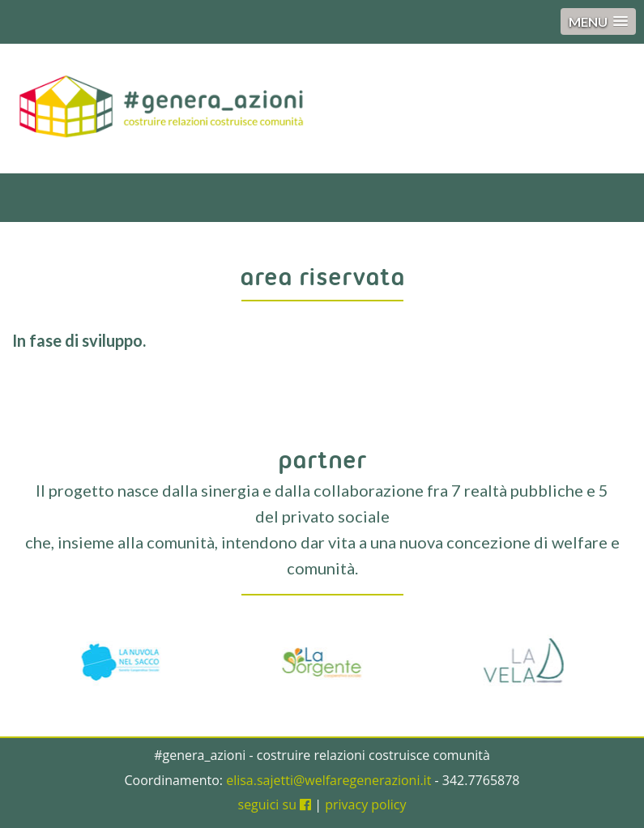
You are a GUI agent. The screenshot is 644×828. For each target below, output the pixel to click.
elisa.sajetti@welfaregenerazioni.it (328, 780)
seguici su (275, 805)
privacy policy (365, 805)
